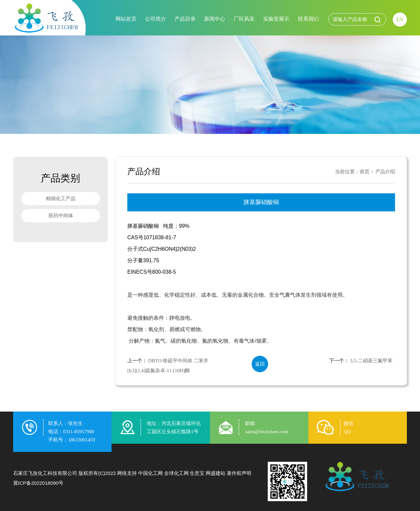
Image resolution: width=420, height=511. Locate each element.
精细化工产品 (61, 199)
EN (400, 20)
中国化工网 (150, 473)
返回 (260, 364)
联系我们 (308, 19)
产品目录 (185, 19)
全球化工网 (176, 473)
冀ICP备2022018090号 (38, 483)
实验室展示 (276, 19)
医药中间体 (61, 216)
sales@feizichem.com (267, 432)
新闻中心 (215, 19)
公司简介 (156, 19)
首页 (365, 172)
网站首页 (126, 19)
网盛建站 (216, 473)
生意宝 (197, 473)
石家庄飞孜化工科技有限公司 (45, 473)
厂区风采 (244, 19)
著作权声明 (239, 473)
